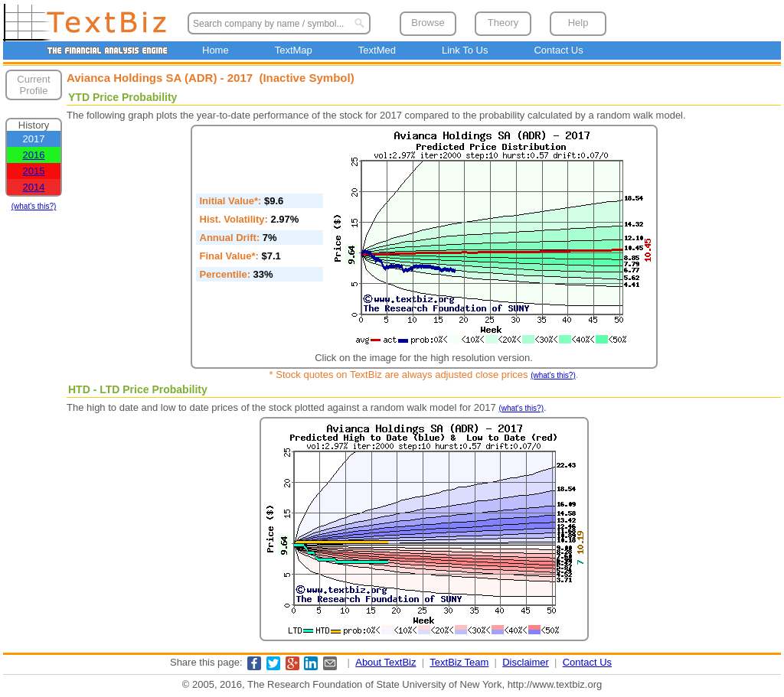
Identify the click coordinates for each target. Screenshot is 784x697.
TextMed (377, 50)
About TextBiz (385, 662)
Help (578, 23)
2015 (34, 171)
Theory (503, 23)
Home (216, 50)
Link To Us (465, 50)
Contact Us (558, 50)
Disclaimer (526, 662)
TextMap (294, 50)
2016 (34, 155)
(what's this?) (34, 206)
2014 (34, 187)
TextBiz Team (459, 662)
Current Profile (33, 85)
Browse (428, 23)
